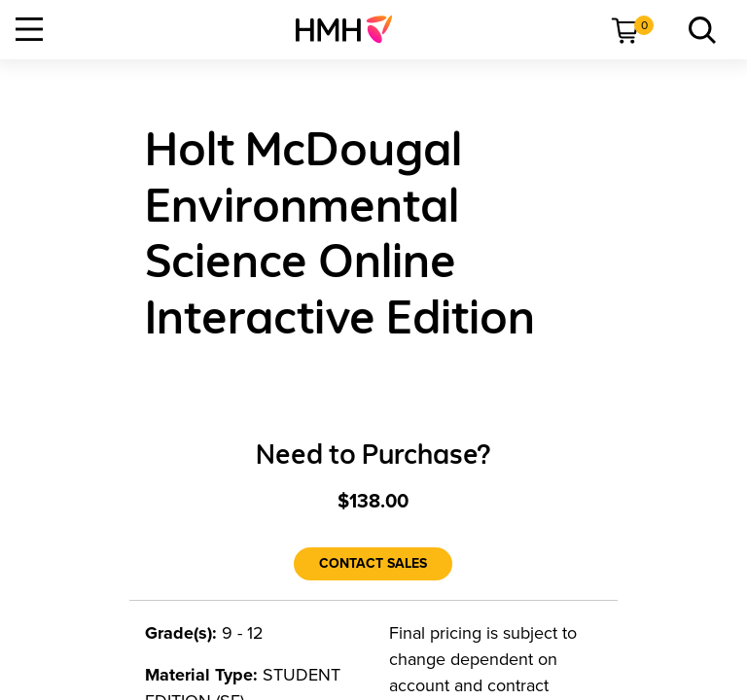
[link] (352, 29)
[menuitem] (352, 29)
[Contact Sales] (373, 564)
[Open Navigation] (29, 29)
